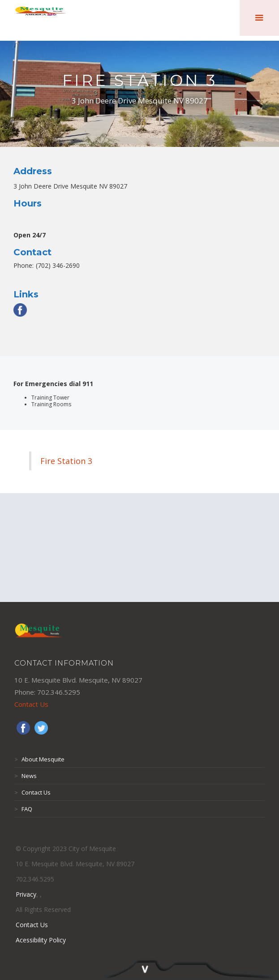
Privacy (26, 894)
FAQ (23, 809)
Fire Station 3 (66, 461)
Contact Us (31, 704)
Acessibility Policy (41, 940)
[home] (41, 18)
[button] (259, 18)
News (26, 776)
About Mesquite (39, 759)
